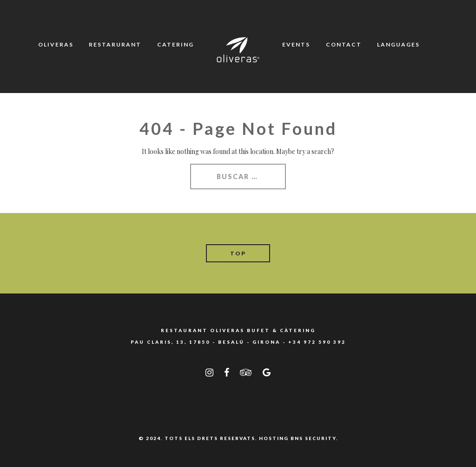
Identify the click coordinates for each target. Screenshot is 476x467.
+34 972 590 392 (317, 342)
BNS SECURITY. (314, 438)
